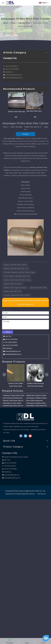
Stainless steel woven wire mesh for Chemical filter (14, 414)
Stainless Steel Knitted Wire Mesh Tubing (17, 288)
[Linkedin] (25, 444)
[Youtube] (30, 444)
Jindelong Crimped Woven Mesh (14, 404)
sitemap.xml (42, 502)
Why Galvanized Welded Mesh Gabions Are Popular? (14, 407)
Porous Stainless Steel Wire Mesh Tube (17, 285)
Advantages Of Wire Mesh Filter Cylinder (37, 414)
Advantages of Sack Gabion (12, 412)
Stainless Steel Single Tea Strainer (15, 296)
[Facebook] (21, 444)
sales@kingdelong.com (12, 483)
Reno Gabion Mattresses (35, 409)
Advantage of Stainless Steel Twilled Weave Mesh (37, 412)
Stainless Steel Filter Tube (12, 300)
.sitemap (32, 502)
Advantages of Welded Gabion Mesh (37, 407)
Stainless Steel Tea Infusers (13, 292)
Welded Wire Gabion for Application (37, 404)
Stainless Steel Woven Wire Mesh (14, 409)
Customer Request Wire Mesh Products (17, 304)
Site (25, 138)
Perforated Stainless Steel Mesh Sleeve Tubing (19, 281)
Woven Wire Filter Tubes (38, 296)
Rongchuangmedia (22, 502)
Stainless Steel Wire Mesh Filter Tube (16, 277)
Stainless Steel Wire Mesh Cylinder (15, 273)
